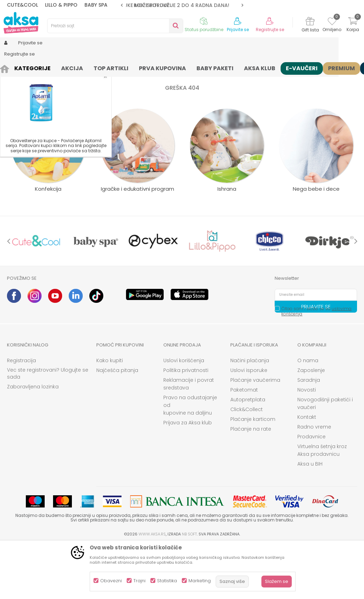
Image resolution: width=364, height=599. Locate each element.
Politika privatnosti (186, 424)
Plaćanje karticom (253, 473)
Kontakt (307, 471)
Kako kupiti (110, 415)
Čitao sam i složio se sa (316, 365)
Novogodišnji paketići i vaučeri (325, 458)
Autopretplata (248, 454)
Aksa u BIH (310, 518)
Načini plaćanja (250, 415)
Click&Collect (247, 463)
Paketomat (244, 444)
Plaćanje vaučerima (255, 434)
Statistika (167, 581)
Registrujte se (270, 30)
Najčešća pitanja (117, 424)
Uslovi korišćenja (184, 415)
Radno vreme (314, 481)
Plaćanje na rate (251, 483)
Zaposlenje (311, 424)
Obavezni (111, 581)
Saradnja (309, 434)
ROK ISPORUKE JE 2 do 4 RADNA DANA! (181, 5)
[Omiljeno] (332, 22)
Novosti (307, 444)
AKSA (12, 67)
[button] (115, 26)
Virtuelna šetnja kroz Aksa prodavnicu (322, 504)
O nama (308, 415)
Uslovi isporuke (249, 424)
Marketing (200, 581)
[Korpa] (353, 25)
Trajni (139, 581)
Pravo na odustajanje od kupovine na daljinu (190, 459)
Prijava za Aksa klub (188, 477)
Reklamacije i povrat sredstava (189, 438)
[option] (182, 5)
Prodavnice (311, 491)
